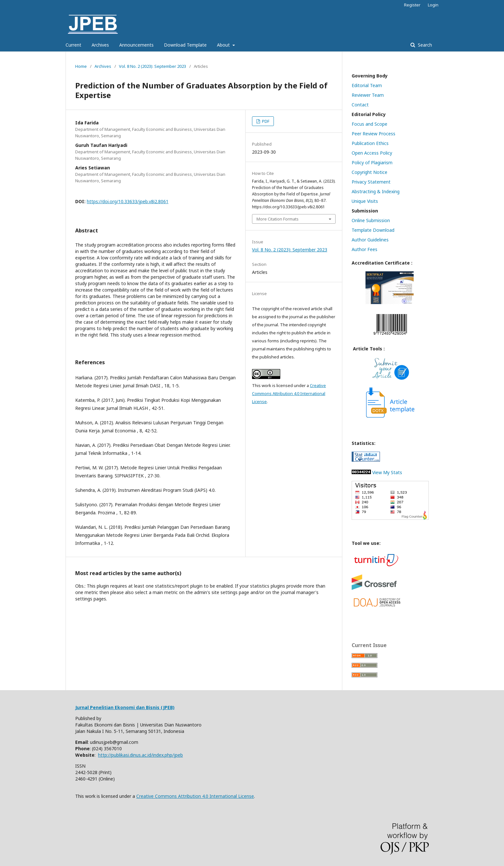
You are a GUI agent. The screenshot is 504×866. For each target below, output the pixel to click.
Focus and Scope (369, 124)
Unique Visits (365, 201)
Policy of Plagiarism (372, 162)
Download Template (185, 45)
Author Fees (364, 249)
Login (433, 5)
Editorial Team (367, 85)
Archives (100, 45)
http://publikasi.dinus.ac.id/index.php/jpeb (140, 755)
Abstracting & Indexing (376, 191)
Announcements (136, 45)
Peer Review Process (373, 134)
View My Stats (377, 472)
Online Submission (371, 220)
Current (73, 45)
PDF (265, 121)
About (224, 45)
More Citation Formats (278, 219)
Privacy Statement (371, 182)
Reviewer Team (368, 95)
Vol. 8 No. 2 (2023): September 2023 (153, 66)
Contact (360, 105)
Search (424, 45)
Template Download (373, 230)
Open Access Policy (372, 153)
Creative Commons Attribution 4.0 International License (289, 393)
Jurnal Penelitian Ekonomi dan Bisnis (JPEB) (125, 707)
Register (412, 5)
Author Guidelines (370, 240)
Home (81, 66)
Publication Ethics (370, 143)
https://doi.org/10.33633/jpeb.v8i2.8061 (128, 201)
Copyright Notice (369, 172)
